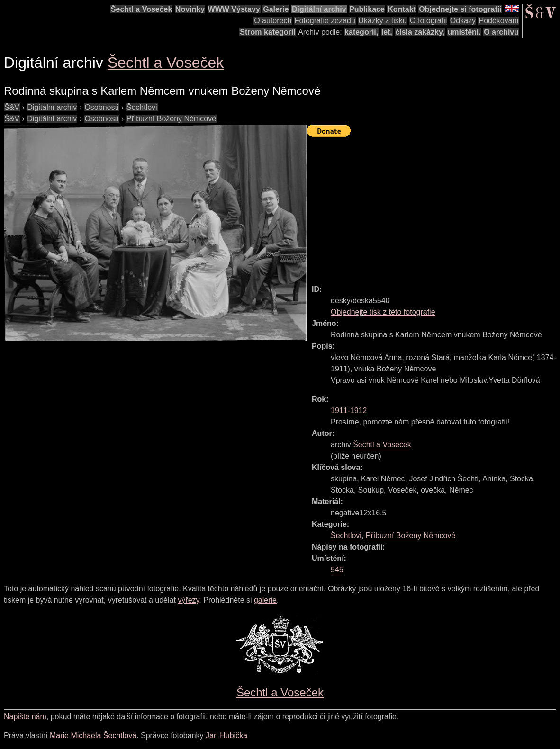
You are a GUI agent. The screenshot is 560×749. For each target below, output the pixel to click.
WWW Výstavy (234, 9)
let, (387, 32)
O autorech (273, 21)
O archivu (501, 32)
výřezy (188, 600)
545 (337, 570)
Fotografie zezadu (325, 21)
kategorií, (361, 32)
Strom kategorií (267, 32)
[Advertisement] (434, 207)
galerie (265, 600)
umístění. (464, 32)
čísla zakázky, (420, 32)
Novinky (190, 9)
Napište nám (25, 717)
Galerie (276, 9)
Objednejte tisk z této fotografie (383, 312)
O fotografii (428, 21)
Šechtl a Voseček (142, 9)
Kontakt (402, 9)
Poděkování (499, 21)
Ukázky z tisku (382, 21)
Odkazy (463, 21)
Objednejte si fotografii (460, 9)
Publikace (367, 9)
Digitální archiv (319, 9)
